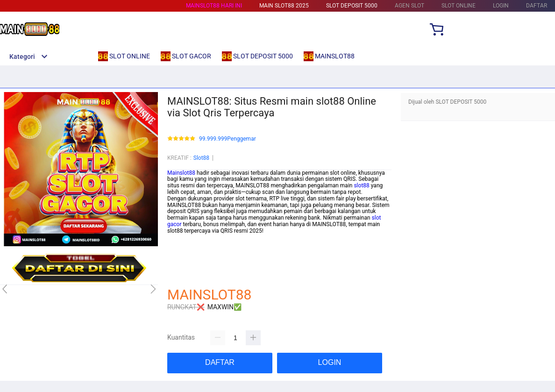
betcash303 (182, 243)
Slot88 (201, 158)
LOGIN (501, 6)
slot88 (361, 185)
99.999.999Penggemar (228, 139)
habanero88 (182, 250)
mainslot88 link (186, 237)
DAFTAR (537, 6)
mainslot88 (181, 257)
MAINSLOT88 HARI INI (214, 6)
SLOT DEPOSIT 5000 (352, 6)
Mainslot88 (181, 173)
